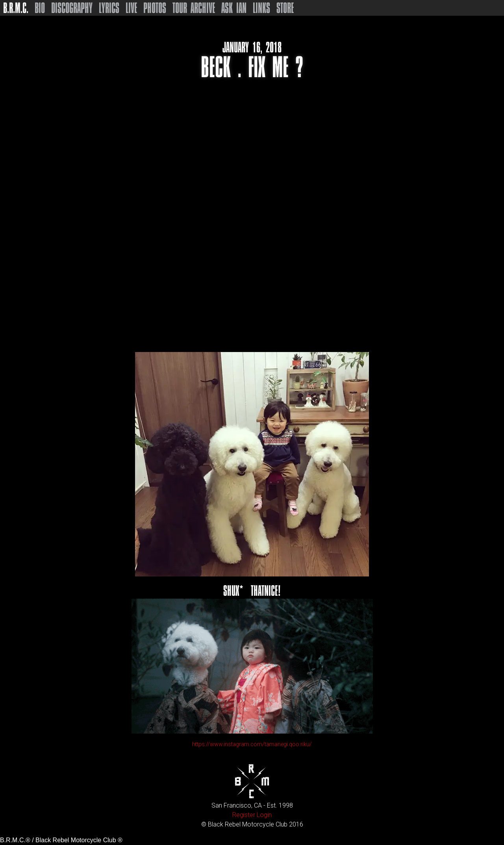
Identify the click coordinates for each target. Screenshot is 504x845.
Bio (40, 8)
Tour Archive (194, 8)
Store (285, 8)
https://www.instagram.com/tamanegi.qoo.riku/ (252, 744)
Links (261, 8)
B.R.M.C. (16, 8)
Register (244, 815)
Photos (155, 8)
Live (131, 8)
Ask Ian (234, 8)
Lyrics (109, 8)
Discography (72, 8)
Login (264, 815)
